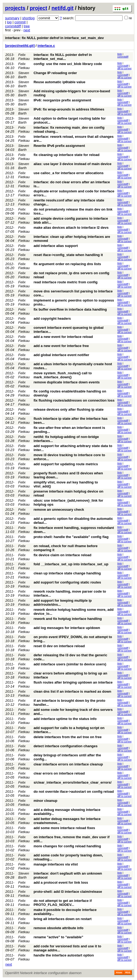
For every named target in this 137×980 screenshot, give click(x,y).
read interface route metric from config (65, 282)
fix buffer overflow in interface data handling (70, 309)
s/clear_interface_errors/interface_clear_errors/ (72, 782)
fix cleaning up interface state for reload (66, 155)
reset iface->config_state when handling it (68, 255)
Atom (119, 973)
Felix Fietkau (24, 57)
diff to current (124, 68)
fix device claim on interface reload (62, 555)
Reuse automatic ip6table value (59, 82)
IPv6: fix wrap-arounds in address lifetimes (69, 109)
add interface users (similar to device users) (70, 664)
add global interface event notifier (61, 355)
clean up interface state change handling (67, 573)
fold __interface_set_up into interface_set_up (71, 564)
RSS (128, 973)
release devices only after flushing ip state (68, 409)
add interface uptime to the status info (65, 719)
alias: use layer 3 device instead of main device (72, 164)
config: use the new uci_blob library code (68, 64)
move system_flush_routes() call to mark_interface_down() (62, 375)
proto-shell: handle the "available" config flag (71, 537)
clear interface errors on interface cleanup (68, 764)
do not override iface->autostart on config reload (74, 792)
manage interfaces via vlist (56, 864)
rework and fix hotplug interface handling (68, 619)
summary (12, 18)
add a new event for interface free (61, 346)
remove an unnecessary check (59, 510)
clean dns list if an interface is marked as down (72, 691)
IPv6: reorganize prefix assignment (62, 100)
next (27, 30)
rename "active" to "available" (58, 937)
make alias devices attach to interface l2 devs (71, 228)
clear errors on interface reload (59, 773)
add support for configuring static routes (67, 582)
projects (15, 8)
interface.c (46, 46)
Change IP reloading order (55, 73)
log (9, 22)
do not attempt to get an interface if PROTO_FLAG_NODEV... (62, 903)
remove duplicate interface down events (66, 382)
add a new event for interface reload (63, 337)
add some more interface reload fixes (64, 828)
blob (119, 54)
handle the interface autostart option (64, 955)
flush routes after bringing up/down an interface (73, 682)
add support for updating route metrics (66, 464)
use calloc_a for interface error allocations (68, 173)
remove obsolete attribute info (58, 928)
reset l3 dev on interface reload (59, 646)
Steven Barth (24, 75)
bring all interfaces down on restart (62, 919)
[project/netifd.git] (20, 46)
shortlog (28, 18)
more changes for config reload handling (67, 846)
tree (27, 26)
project (38, 8)
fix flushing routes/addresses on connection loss (74, 400)
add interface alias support (56, 246)
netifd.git (62, 8)
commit (20, 22)
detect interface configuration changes (65, 746)
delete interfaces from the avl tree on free (67, 737)
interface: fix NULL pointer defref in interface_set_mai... (63, 57)
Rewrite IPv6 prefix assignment (59, 146)
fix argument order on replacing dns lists (67, 264)
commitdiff (13, 26)
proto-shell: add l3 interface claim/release (68, 892)
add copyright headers (52, 319)
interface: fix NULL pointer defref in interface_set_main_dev (54, 38)
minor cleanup (45, 801)
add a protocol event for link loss (61, 882)
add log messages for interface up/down (67, 628)
